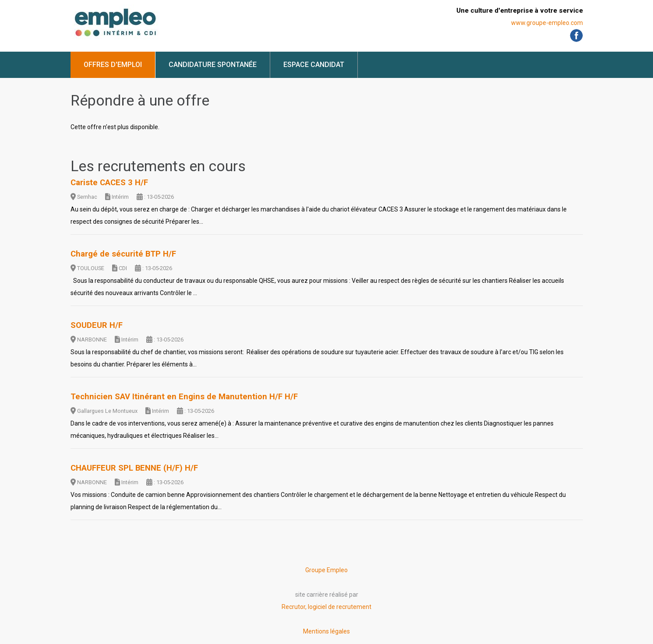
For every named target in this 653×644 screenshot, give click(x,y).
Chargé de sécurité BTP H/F (123, 254)
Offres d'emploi (113, 65)
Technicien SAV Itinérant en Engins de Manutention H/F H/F (184, 397)
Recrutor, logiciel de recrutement (326, 607)
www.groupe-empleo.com (547, 23)
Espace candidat (314, 65)
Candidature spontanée (213, 65)
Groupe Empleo (326, 570)
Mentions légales (326, 631)
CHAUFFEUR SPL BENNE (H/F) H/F (134, 468)
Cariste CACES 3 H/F (109, 183)
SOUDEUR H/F (97, 325)
